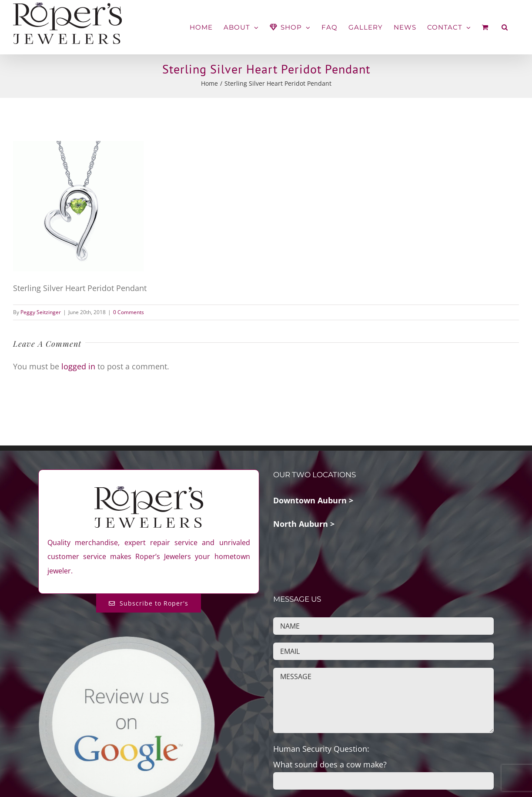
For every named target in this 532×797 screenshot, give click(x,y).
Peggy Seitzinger (41, 312)
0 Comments (129, 312)
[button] (505, 27)
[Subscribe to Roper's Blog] (149, 603)
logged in (78, 366)
